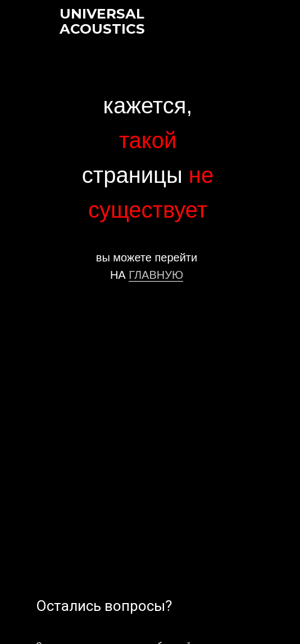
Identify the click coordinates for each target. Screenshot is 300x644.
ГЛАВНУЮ (156, 275)
